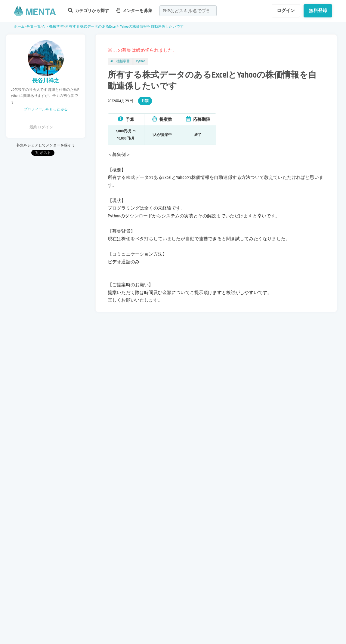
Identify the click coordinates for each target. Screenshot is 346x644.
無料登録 (318, 11)
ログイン (286, 11)
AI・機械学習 (53, 27)
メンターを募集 (134, 10)
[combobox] (188, 11)
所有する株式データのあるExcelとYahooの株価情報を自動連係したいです (124, 27)
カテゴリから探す (88, 10)
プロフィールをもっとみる (46, 109)
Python (141, 61)
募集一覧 (34, 27)
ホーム (19, 27)
